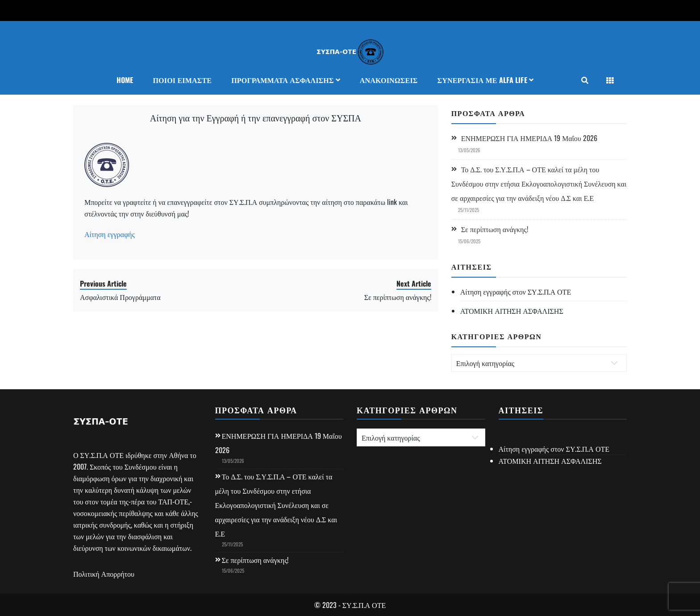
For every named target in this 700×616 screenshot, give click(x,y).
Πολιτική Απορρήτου (104, 574)
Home (125, 80)
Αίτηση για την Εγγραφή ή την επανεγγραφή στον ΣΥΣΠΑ (256, 117)
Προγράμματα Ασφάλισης (282, 80)
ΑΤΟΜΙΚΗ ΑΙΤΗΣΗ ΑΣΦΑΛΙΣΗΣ (512, 311)
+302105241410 (98, 10)
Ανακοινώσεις (389, 80)
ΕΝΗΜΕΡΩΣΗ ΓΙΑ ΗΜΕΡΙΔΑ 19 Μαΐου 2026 (529, 138)
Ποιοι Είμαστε (182, 80)
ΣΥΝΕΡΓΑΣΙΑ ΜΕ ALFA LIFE (482, 80)
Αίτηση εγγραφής (110, 234)
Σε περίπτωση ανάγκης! (495, 229)
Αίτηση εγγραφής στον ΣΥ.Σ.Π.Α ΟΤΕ (516, 291)
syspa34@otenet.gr (164, 10)
